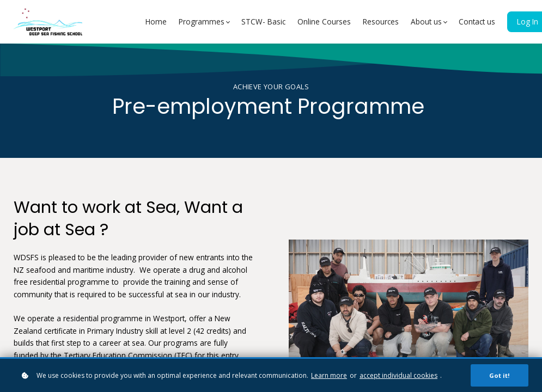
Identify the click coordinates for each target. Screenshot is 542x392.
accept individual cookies (398, 375)
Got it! (500, 375)
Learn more (329, 375)
